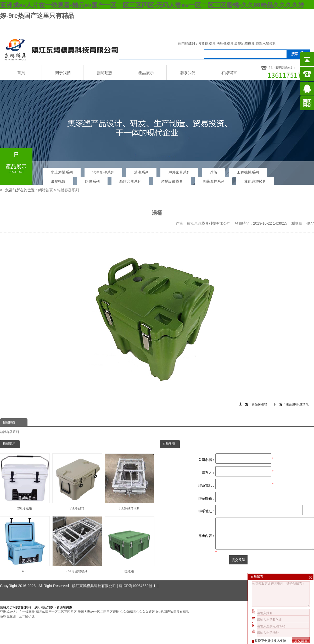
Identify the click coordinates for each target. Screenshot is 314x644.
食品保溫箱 (259, 404)
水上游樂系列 (62, 172)
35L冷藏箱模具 (129, 482)
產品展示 (146, 73)
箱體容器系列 (68, 183)
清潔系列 (141, 172)
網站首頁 (46, 183)
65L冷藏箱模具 (77, 545)
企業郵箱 (293, 25)
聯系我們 (188, 73)
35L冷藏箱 (77, 482)
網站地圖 (265, 25)
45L (25, 545)
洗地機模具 (225, 44)
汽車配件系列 (103, 172)
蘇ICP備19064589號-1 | (139, 576)
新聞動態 (104, 73)
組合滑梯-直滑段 (297, 404)
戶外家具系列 (179, 172)
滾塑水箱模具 (266, 44)
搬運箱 (129, 545)
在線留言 (229, 73)
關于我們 (63, 73)
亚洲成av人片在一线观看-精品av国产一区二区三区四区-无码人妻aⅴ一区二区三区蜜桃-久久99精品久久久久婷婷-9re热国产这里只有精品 (94, 612)
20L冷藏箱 (25, 482)
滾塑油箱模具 (244, 44)
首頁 (21, 73)
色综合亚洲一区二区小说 (17, 616)
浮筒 (214, 172)
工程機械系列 (248, 172)
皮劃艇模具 (207, 44)
